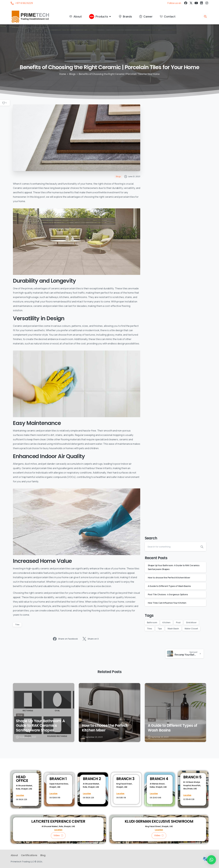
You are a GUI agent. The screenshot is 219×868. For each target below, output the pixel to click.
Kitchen (166, 622)
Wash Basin (173, 629)
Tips (160, 629)
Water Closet (191, 629)
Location (20, 795)
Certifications (29, 855)
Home (63, 74)
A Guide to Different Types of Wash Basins (169, 586)
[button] (205, 16)
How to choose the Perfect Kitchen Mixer (169, 578)
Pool (178, 622)
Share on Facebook (65, 639)
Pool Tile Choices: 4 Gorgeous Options (168, 594)
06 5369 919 (55, 798)
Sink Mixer (191, 622)
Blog (43, 855)
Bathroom (152, 622)
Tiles (17, 625)
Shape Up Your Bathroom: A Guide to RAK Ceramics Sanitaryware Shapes (40, 727)
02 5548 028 (189, 799)
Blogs (72, 74)
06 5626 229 (22, 799)
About (14, 855)
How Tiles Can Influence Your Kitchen (167, 603)
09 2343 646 (156, 798)
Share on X (91, 639)
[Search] (171, 547)
